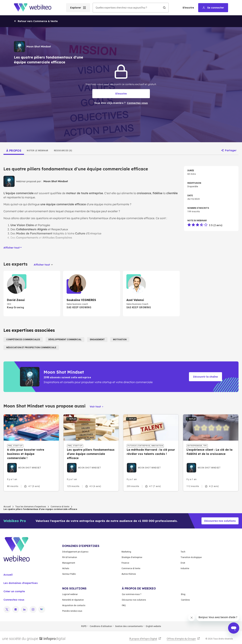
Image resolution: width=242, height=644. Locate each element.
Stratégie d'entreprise (132, 557)
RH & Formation (70, 557)
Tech (183, 552)
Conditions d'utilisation (101, 626)
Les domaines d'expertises (21, 583)
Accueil (7, 507)
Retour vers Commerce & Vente (36, 21)
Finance (125, 563)
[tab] (14, 151)
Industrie (185, 568)
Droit (183, 563)
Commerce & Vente (60, 507)
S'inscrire (188, 8)
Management (69, 563)
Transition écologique (191, 557)
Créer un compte (14, 591)
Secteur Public (69, 574)
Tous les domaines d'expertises (31, 507)
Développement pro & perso (75, 552)
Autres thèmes (129, 574)
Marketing (126, 552)
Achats (66, 568)
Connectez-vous (14, 600)
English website (153, 626)
